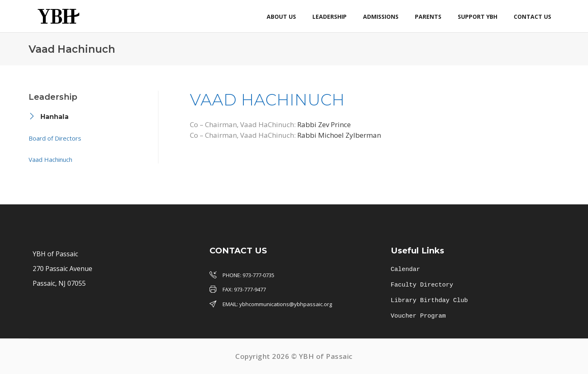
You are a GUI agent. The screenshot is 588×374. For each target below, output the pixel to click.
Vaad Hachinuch (50, 159)
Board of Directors (55, 138)
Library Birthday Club (429, 301)
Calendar (405, 270)
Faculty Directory (422, 285)
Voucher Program (418, 316)
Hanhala (55, 117)
